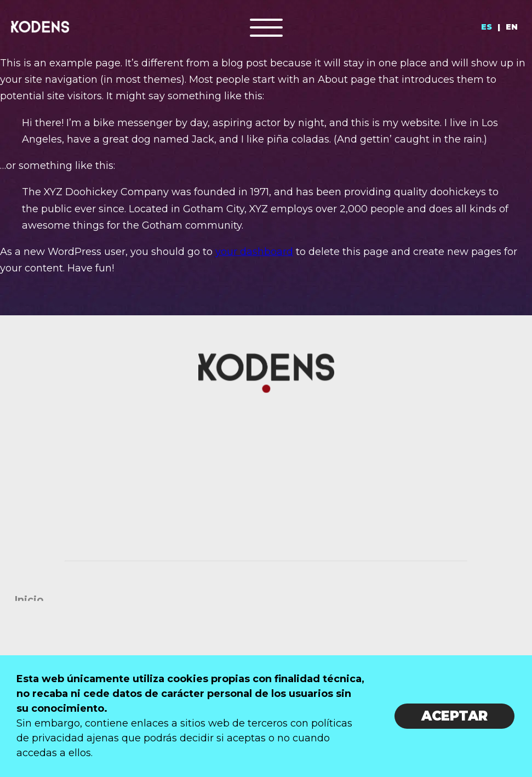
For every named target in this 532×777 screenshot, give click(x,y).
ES (487, 27)
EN (512, 27)
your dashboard (254, 252)
